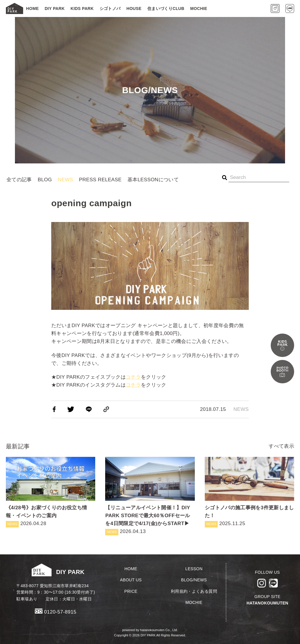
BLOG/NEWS (194, 580)
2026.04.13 (150, 496)
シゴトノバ (110, 8)
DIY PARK (54, 8)
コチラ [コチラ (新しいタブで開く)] (133, 377)
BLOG (45, 180)
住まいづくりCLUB (166, 8)
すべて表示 (281, 446)
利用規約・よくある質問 (194, 591)
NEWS (65, 180)
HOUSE (134, 8)
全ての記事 (19, 180)
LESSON (194, 569)
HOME (32, 8)
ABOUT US (131, 580)
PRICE (131, 591)
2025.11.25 (249, 492)
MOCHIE (199, 8)
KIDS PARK (82, 8)
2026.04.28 (51, 492)
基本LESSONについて (153, 180)
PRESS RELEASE (100, 180)
